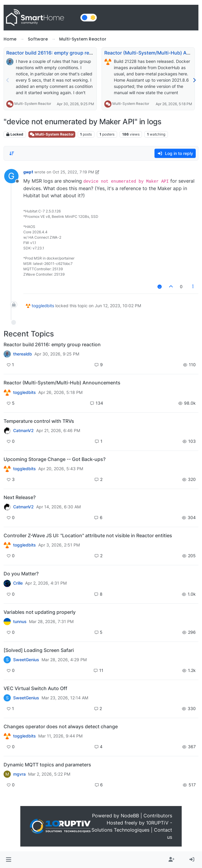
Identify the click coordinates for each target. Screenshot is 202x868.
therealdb (23, 354)
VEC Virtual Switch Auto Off (35, 688)
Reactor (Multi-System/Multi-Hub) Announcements (62, 383)
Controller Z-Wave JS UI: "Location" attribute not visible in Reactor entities (88, 535)
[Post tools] (193, 287)
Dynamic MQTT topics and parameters (47, 765)
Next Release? (20, 497)
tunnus (20, 622)
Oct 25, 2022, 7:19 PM (73, 172)
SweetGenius (26, 660)
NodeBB (130, 816)
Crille (18, 583)
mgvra (19, 774)
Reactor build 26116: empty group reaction (55, 53)
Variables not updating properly (40, 612)
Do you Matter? (21, 574)
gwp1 (28, 172)
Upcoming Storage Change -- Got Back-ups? (55, 459)
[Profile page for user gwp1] (11, 176)
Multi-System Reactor (33, 104)
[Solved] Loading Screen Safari (39, 650)
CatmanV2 (23, 431)
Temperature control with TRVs (39, 421)
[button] (9, 860)
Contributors (158, 816)
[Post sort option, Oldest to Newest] (12, 153)
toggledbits (43, 306)
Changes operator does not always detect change (61, 726)
